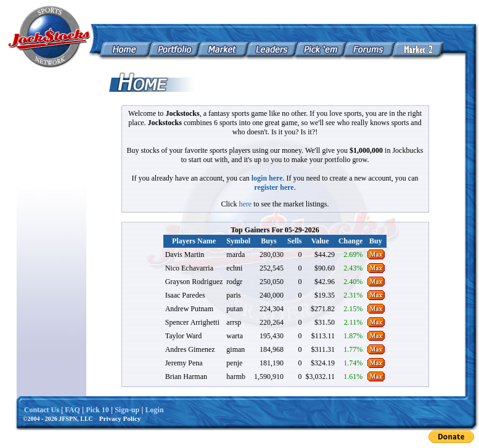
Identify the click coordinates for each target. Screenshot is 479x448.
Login (155, 410)
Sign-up (127, 410)
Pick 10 (97, 410)
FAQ (72, 410)
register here (274, 187)
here (246, 204)
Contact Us (42, 410)
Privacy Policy (120, 418)
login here (267, 178)
